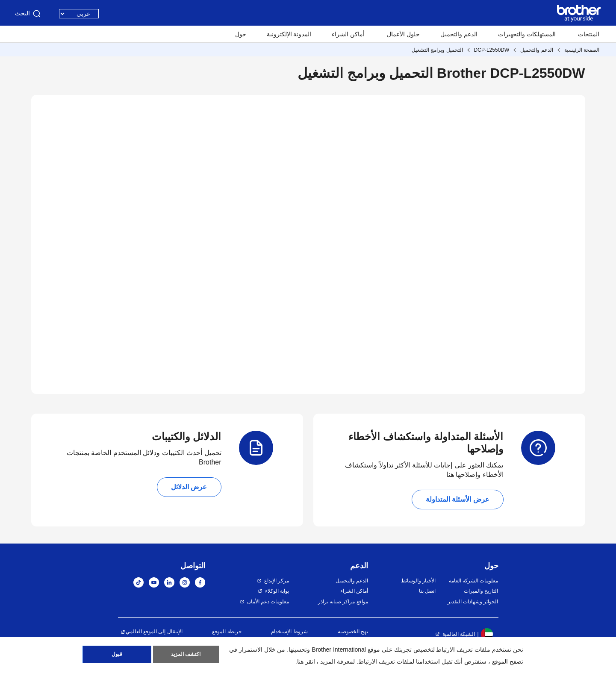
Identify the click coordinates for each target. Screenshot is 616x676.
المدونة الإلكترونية (289, 34)
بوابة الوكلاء (277, 591)
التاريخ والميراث (481, 591)
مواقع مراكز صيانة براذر (343, 602)
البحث (28, 14)
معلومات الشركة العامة (474, 581)
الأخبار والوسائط (418, 581)
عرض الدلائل (189, 487)
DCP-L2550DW (492, 50)
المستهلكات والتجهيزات (527, 34)
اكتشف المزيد (186, 655)
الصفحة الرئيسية (582, 50)
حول (241, 34)
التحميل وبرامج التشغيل (437, 50)
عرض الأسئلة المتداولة (458, 499)
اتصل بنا (427, 591)
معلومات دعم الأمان (268, 602)
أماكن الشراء (348, 34)
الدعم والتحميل (459, 34)
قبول (117, 655)
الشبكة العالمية (459, 634)
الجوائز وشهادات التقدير (473, 602)
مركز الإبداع (277, 581)
